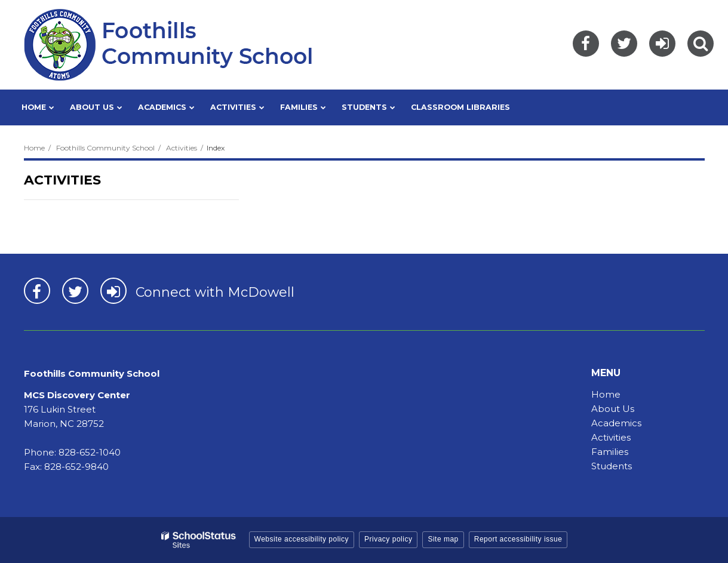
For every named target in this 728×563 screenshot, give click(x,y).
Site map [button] (443, 539)
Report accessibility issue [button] (518, 539)
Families (610, 452)
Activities (182, 148)
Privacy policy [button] (388, 539)
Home (34, 148)
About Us (613, 409)
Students (612, 466)
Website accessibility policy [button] (302, 539)
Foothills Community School (105, 148)
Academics (616, 423)
